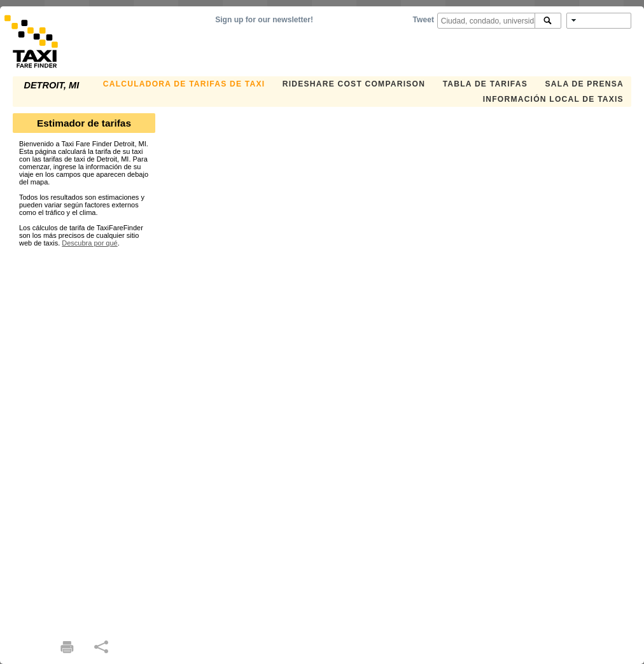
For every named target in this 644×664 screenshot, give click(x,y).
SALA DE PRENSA (584, 84)
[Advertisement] (84, 438)
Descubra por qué (89, 243)
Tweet (423, 20)
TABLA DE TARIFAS (485, 84)
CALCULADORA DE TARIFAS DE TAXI (184, 84)
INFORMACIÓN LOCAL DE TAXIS (553, 99)
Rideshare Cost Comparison (354, 84)
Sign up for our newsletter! (264, 20)
